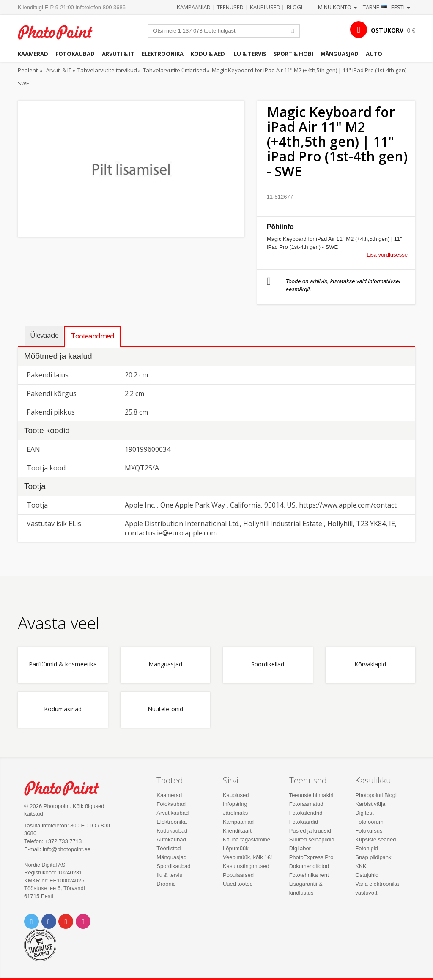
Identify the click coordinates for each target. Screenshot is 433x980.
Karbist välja (370, 804)
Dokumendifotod (309, 866)
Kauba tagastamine (247, 839)
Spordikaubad (173, 866)
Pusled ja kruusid (310, 831)
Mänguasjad (340, 54)
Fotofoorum (369, 822)
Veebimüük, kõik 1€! (247, 857)
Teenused (230, 7)
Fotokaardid (304, 822)
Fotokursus (369, 831)
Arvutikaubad (173, 813)
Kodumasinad (63, 709)
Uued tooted (238, 884)
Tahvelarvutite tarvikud (107, 70)
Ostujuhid (367, 875)
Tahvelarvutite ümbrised (174, 70)
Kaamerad (33, 54)
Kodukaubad (172, 831)
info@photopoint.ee (67, 849)
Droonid (166, 884)
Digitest (364, 813)
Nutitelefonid (165, 709)
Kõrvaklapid (370, 665)
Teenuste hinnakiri (311, 795)
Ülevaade (44, 335)
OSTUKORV (387, 30)
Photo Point (66, 788)
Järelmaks (235, 813)
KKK (361, 866)
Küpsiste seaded (375, 839)
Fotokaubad (75, 54)
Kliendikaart (237, 831)
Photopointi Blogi (376, 795)
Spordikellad (268, 665)
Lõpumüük (236, 848)
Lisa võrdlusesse (387, 255)
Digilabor (300, 848)
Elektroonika (163, 54)
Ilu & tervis (249, 54)
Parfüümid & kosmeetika (63, 665)
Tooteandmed (93, 336)
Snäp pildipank (373, 857)
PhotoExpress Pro (311, 857)
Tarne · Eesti (386, 7)
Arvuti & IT (118, 54)
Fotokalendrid (306, 813)
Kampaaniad (194, 7)
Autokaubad (171, 839)
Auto (374, 54)
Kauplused (265, 7)
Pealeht (28, 70)
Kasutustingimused (246, 866)
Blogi (295, 7)
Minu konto (337, 7)
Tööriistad (169, 848)
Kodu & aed (208, 54)
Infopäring (235, 804)
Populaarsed (238, 875)
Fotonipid (366, 848)
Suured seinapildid (312, 839)
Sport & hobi (293, 54)
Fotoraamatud (306, 804)
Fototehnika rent (309, 875)
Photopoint (60, 32)
